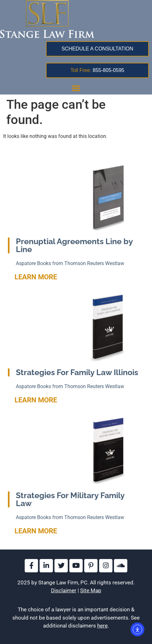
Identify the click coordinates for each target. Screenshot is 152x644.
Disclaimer (64, 590)
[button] (76, 88)
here (102, 626)
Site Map (91, 590)
